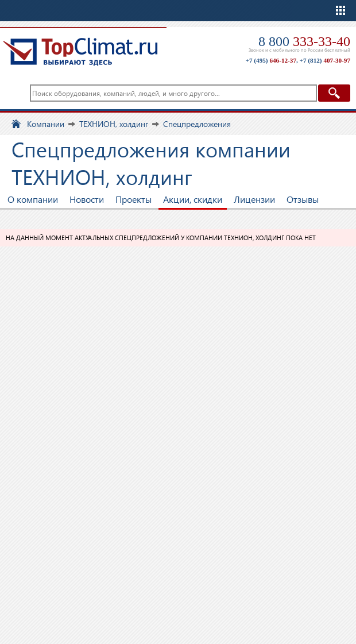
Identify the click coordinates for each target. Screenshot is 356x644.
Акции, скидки (193, 199)
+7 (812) (325, 60)
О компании (33, 199)
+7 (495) (271, 60)
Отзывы (303, 199)
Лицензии (254, 199)
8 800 (304, 41)
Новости (87, 199)
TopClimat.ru (80, 52)
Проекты (133, 199)
